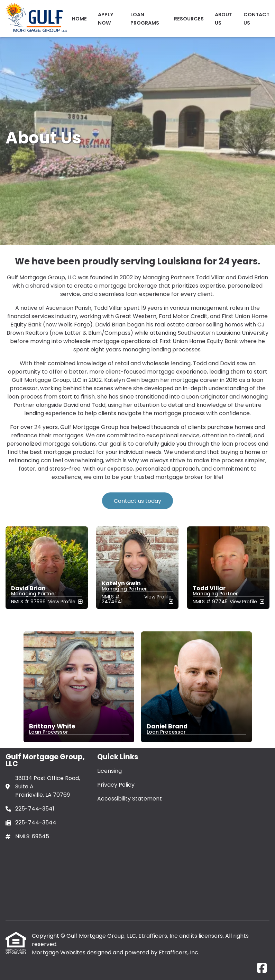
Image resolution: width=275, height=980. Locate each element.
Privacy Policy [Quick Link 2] (116, 785)
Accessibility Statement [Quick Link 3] (130, 799)
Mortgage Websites (59, 952)
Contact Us (256, 19)
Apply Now (106, 19)
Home (79, 19)
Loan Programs (145, 19)
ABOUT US (223, 19)
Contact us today (137, 501)
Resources (189, 19)
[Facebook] (262, 968)
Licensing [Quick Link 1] (109, 771)
